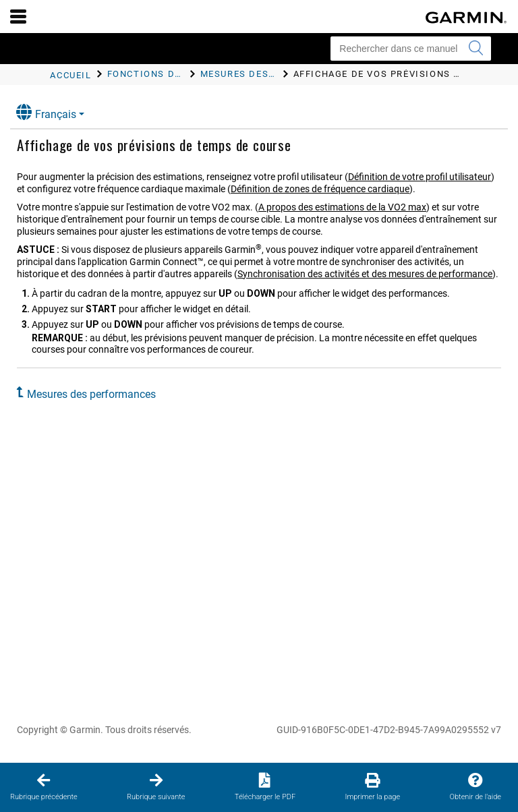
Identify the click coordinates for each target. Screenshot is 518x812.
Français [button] (46, 112)
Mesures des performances (91, 394)
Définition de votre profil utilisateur (420, 177)
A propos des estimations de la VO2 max (342, 207)
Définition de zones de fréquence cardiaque (320, 189)
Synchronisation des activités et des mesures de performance (365, 274)
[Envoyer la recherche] (476, 49)
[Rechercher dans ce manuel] (411, 49)
